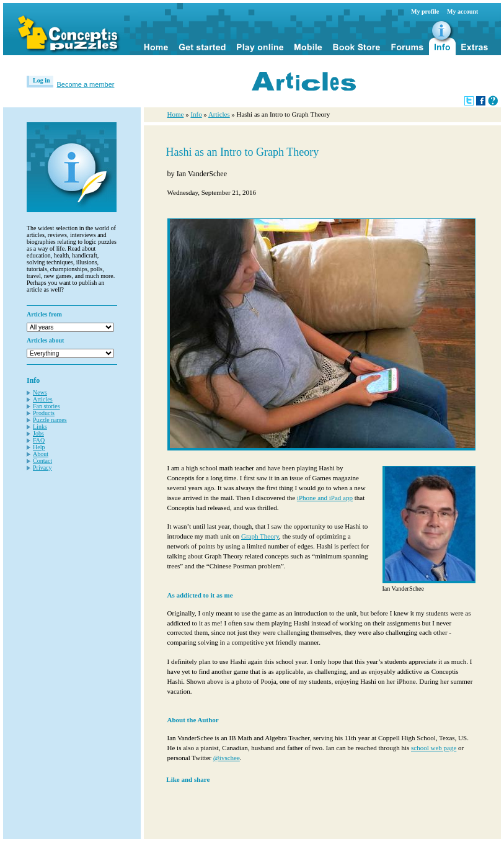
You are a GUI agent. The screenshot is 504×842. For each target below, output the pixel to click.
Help (39, 447)
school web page (434, 748)
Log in (42, 80)
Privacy (42, 468)
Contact (42, 461)
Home (176, 114)
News (40, 392)
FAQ (39, 440)
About (41, 454)
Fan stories (46, 406)
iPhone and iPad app (325, 498)
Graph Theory (260, 536)
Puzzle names (50, 420)
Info (196, 114)
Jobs (38, 433)
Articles (43, 399)
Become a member (86, 84)
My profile (425, 11)
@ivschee (227, 758)
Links (40, 427)
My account (462, 11)
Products (44, 413)
